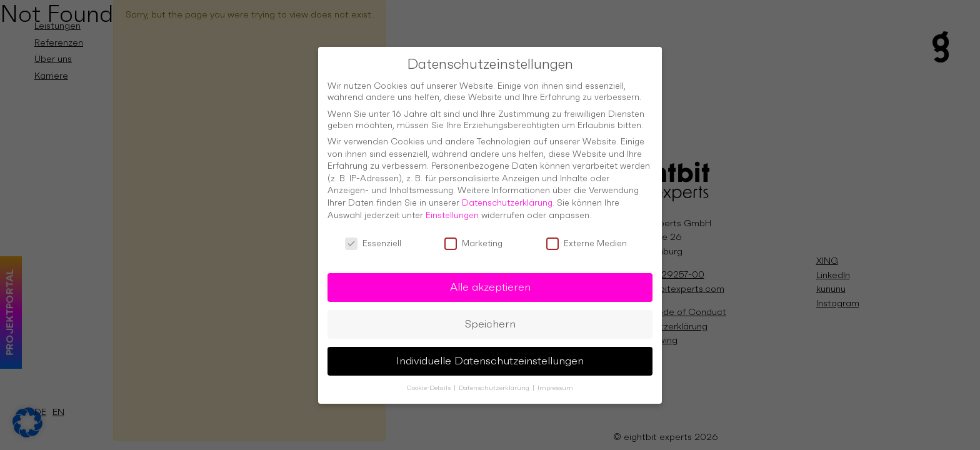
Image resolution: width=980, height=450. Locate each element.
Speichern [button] (490, 316)
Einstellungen (452, 207)
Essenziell (373, 236)
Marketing (473, 236)
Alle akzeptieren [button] (490, 279)
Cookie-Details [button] (430, 380)
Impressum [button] (555, 380)
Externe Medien (587, 236)
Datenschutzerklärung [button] (495, 380)
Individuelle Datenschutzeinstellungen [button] (490, 353)
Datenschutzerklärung (507, 195)
